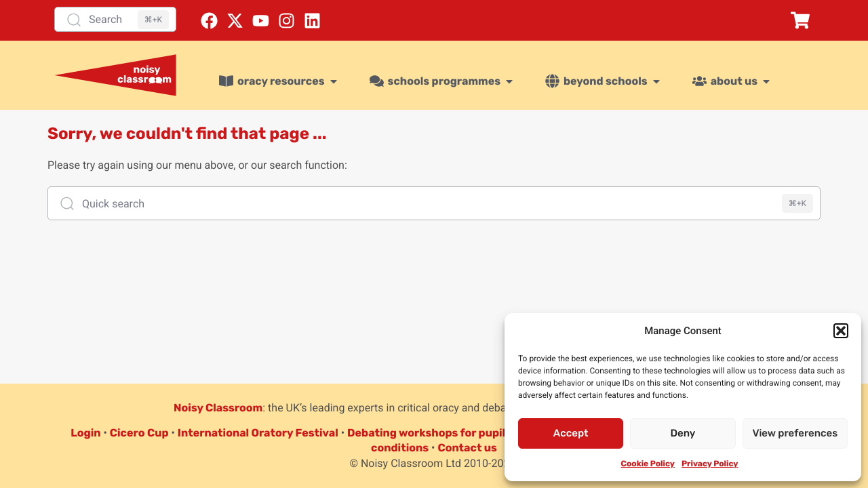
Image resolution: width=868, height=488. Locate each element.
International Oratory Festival (258, 433)
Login (85, 433)
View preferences (795, 433)
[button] (841, 331)
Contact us (467, 448)
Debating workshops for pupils (429, 433)
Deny (683, 433)
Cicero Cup (139, 433)
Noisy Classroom (218, 408)
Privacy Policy (710, 464)
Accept (571, 433)
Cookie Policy (648, 464)
